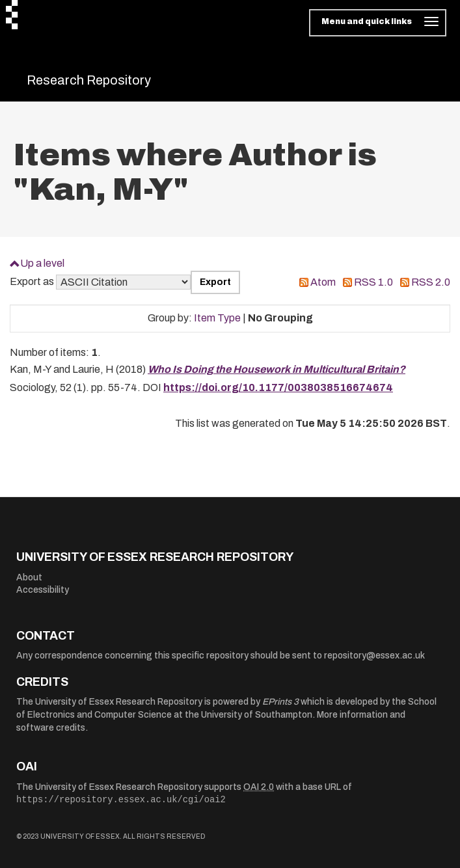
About (29, 577)
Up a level (42, 263)
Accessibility (43, 590)
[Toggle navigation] (378, 23)
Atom (323, 282)
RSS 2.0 (431, 282)
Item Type (217, 318)
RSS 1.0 (373, 282)
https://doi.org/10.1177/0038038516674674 (278, 387)
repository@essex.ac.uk (374, 656)
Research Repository (89, 80)
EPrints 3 (280, 702)
